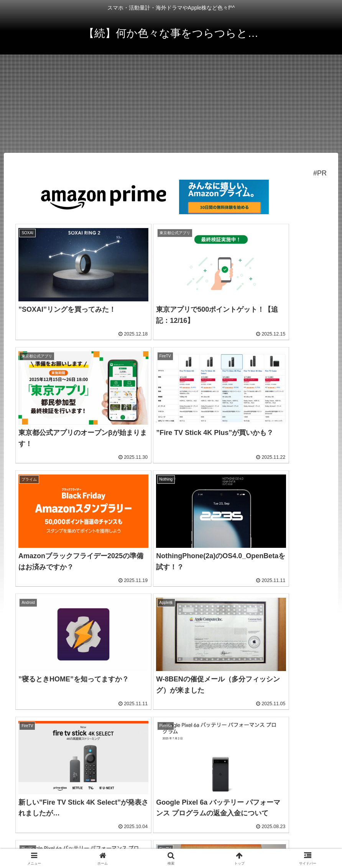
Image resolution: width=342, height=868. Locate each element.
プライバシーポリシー (171, 825)
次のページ (171, 735)
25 (192, 765)
